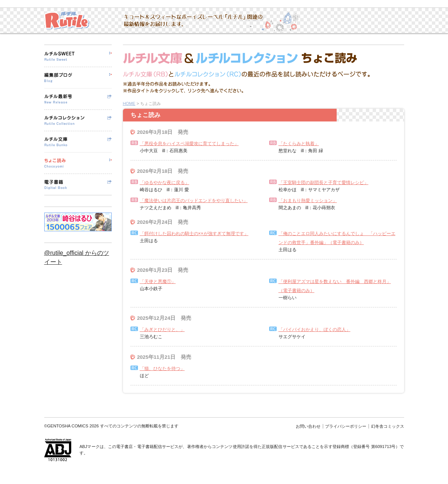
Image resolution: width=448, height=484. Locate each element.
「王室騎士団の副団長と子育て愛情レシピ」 (324, 183)
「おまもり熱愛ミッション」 (308, 201)
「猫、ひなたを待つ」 (162, 369)
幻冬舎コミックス (388, 426)
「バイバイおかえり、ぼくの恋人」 (315, 330)
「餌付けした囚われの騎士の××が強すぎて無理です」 (194, 234)
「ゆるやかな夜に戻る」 (165, 183)
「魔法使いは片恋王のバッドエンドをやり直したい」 (194, 201)
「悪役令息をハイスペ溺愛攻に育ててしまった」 (189, 144)
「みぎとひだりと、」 (162, 330)
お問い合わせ (308, 426)
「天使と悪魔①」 (158, 282)
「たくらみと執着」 (299, 144)
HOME (129, 103)
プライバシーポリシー (346, 426)
